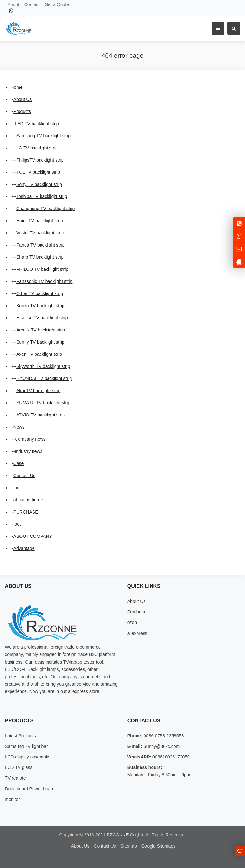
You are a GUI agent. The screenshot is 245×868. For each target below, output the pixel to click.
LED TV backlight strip (37, 124)
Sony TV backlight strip (39, 184)
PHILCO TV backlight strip (42, 269)
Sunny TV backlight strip (40, 342)
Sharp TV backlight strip (40, 257)
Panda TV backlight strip (41, 245)
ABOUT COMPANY (33, 536)
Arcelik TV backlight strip (41, 330)
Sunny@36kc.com (161, 746)
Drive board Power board (30, 789)
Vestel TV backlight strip (40, 233)
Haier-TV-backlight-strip (40, 221)
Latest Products (20, 736)
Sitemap (128, 846)
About (13, 4)
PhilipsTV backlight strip (40, 160)
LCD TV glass (19, 767)
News (19, 427)
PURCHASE (26, 512)
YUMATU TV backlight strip (43, 403)
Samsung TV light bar (26, 746)
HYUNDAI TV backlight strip (44, 378)
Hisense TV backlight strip (42, 318)
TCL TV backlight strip (38, 172)
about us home (28, 500)
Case (19, 463)
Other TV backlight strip (40, 293)
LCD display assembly (27, 757)
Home (16, 87)
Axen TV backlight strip (39, 354)
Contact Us (24, 476)
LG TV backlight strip (37, 148)
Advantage (24, 548)
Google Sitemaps (158, 846)
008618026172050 (171, 757)
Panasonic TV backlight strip (44, 281)
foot (17, 524)
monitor (12, 799)
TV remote (15, 778)
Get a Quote (57, 4)
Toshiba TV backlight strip (42, 196)
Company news (30, 439)
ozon (132, 622)
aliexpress (137, 633)
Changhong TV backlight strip (45, 209)
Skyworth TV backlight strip (43, 366)
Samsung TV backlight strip (43, 136)
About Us (23, 99)
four (17, 488)
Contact (32, 4)
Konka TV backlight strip (40, 306)
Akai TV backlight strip (38, 391)
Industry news (28, 451)
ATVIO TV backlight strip (41, 415)
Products (22, 111)
